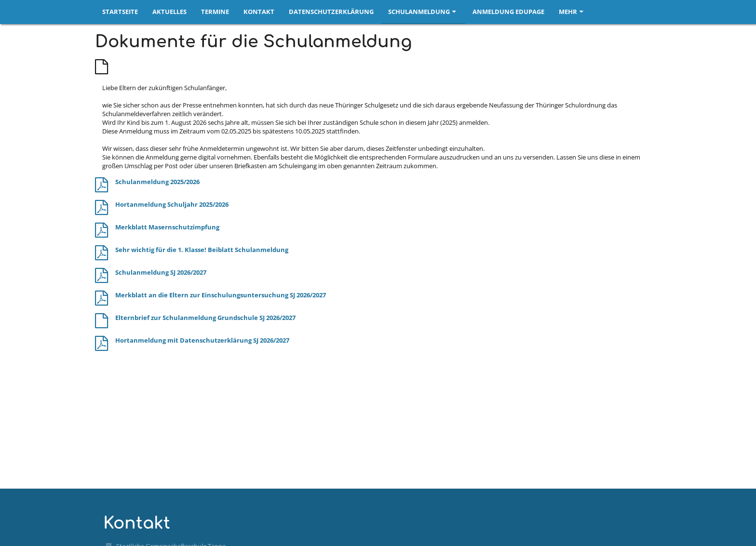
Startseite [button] (120, 12)
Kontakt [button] (259, 12)
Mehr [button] (572, 12)
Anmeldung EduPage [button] (508, 12)
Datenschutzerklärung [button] (331, 12)
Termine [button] (215, 12)
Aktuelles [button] (169, 12)
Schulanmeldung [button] (423, 12)
